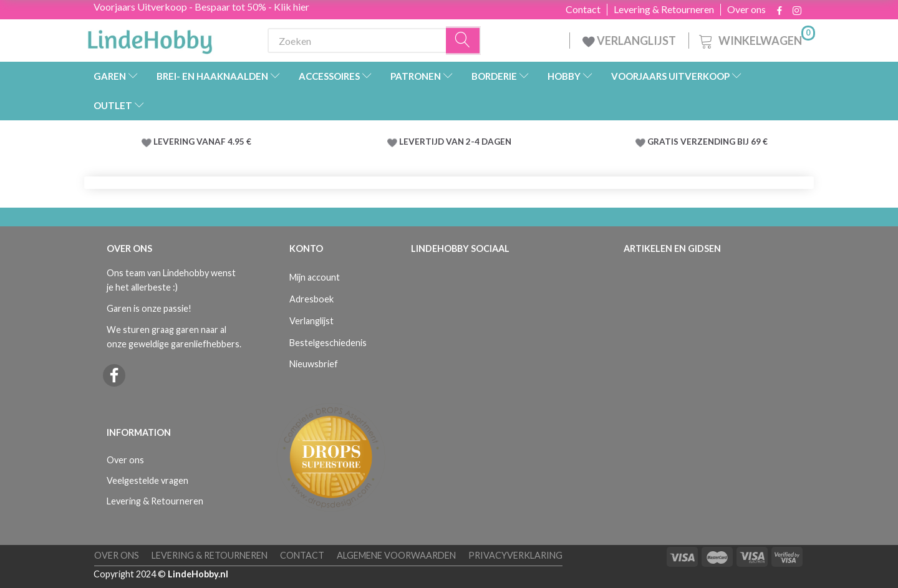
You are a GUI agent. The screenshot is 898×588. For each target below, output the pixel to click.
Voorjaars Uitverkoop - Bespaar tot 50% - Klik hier (201, 7)
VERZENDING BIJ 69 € (724, 142)
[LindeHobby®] (150, 38)
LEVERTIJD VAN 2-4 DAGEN (455, 142)
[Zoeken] (463, 41)
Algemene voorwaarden (396, 555)
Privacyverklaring (515, 555)
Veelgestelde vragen (147, 480)
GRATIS (664, 142)
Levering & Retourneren (664, 9)
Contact (583, 9)
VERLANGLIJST (629, 41)
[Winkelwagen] (756, 39)
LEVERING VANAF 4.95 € (202, 142)
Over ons (746, 9)
